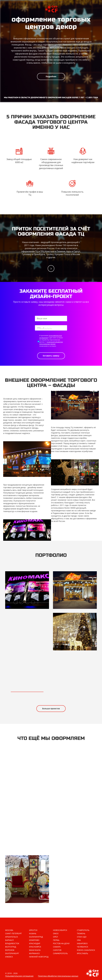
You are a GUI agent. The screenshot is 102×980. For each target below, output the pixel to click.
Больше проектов (51, 709)
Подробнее (51, 76)
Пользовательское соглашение (19, 976)
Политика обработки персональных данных (58, 976)
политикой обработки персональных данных (51, 343)
